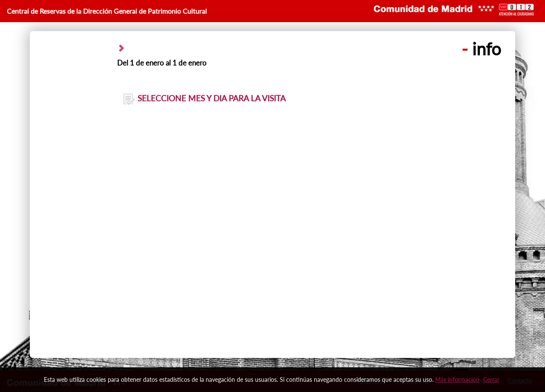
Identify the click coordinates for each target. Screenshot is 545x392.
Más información (457, 379)
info (481, 49)
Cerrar (491, 379)
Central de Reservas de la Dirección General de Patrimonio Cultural (107, 11)
